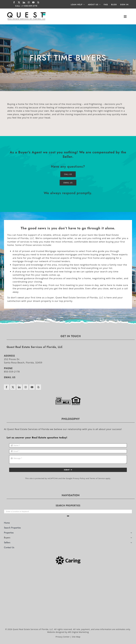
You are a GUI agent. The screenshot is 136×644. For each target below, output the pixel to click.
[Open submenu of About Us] (99, 5)
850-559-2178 (12, 372)
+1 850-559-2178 (29, 6)
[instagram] (29, 2)
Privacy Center (63, 637)
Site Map (76, 637)
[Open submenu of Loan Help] (84, 5)
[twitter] (19, 2)
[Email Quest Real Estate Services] (68, 183)
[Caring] (68, 557)
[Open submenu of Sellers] (131, 543)
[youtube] (33, 2)
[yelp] (38, 2)
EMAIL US (10, 377)
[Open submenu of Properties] (131, 533)
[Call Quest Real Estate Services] (68, 174)
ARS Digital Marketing (78, 632)
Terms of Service (97, 478)
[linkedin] (24, 2)
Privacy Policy (79, 478)
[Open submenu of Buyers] (131, 538)
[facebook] (14, 2)
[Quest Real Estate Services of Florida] (26, 12)
